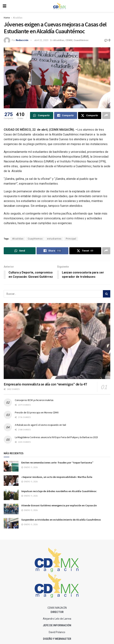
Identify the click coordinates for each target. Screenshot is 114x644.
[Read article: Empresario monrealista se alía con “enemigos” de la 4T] (57, 341)
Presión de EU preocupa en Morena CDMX (37, 412)
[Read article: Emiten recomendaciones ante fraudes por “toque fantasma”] (11, 466)
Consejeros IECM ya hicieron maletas (34, 400)
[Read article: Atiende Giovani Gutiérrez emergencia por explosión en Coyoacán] (11, 509)
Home (7, 18)
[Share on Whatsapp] (42, 115)
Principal (71, 239)
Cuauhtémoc (81, 40)
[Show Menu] (5, 6)
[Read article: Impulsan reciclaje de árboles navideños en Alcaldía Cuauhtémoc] (11, 495)
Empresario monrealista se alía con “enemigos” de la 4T (45, 384)
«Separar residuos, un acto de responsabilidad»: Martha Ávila (57, 477)
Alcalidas (18, 239)
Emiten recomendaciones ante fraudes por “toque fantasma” (57, 463)
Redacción (22, 40)
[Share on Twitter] (90, 115)
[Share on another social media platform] (106, 115)
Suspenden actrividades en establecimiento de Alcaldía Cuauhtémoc (61, 520)
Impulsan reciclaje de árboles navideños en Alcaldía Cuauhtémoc (59, 491)
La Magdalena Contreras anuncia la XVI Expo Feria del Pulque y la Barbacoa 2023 (56, 437)
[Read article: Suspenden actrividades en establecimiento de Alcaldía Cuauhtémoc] (11, 523)
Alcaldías (18, 18)
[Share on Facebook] (66, 115)
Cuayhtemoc (35, 239)
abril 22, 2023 (41, 40)
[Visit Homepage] (60, 6)
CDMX (69, 40)
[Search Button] (107, 294)
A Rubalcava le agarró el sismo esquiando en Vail (40, 425)
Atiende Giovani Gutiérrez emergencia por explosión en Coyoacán (59, 505)
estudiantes (54, 239)
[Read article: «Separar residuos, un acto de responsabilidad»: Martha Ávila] (11, 481)
